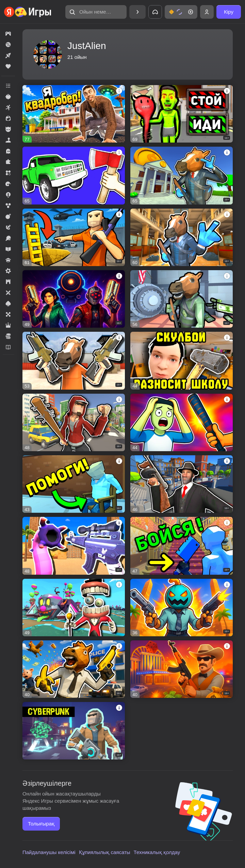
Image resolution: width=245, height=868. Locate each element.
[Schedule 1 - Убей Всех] (182, 422)
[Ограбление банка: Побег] (74, 669)
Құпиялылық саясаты (105, 852)
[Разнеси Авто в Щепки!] (74, 175)
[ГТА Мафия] (182, 484)
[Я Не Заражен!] (182, 114)
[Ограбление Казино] (182, 669)
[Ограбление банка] (182, 299)
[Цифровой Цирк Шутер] (74, 608)
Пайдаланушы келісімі (49, 852)
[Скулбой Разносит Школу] (182, 361)
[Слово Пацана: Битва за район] (74, 422)
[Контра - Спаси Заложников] (74, 484)
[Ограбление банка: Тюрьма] (74, 361)
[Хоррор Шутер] (182, 546)
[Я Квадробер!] (74, 114)
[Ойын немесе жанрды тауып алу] (96, 12)
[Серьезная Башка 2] (182, 608)
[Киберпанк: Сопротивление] (74, 731)
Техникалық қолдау (157, 852)
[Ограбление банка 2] (182, 237)
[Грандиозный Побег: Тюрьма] (74, 237)
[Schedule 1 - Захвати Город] (74, 299)
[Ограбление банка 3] (182, 175)
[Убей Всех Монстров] (74, 546)
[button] (96, 12)
